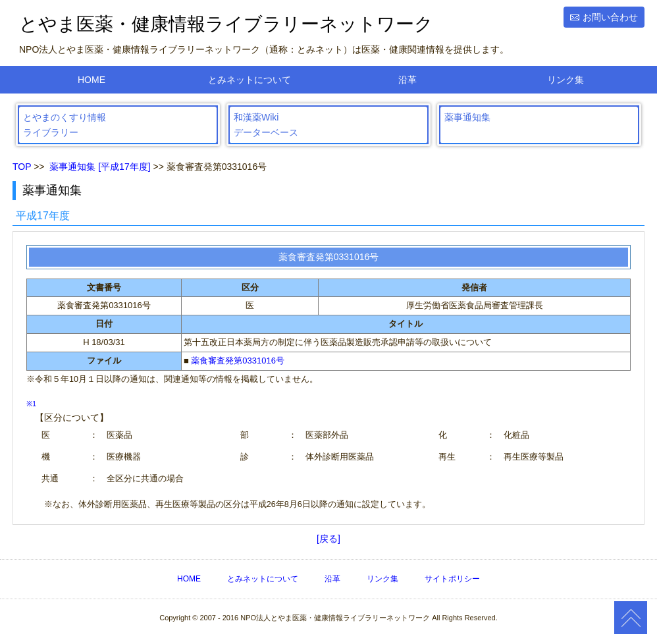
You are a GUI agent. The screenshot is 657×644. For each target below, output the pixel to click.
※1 (31, 404)
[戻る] (328, 539)
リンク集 (565, 80)
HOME (92, 80)
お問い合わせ (610, 17)
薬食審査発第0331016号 (238, 361)
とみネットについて (250, 80)
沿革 (407, 80)
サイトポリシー (452, 579)
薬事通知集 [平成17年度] (100, 167)
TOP (22, 167)
